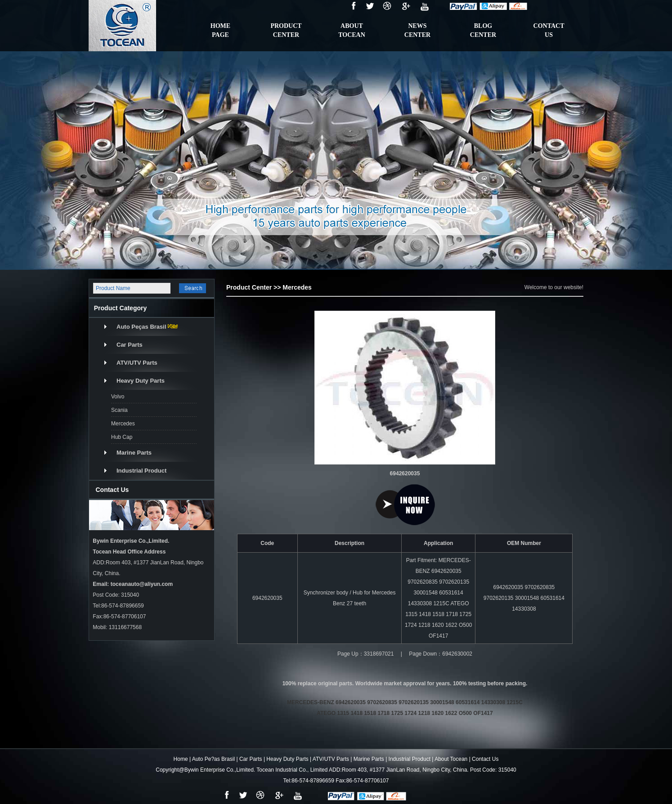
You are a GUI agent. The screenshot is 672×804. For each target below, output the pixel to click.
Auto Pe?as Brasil (213, 759)
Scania (119, 410)
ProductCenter (286, 30)
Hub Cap (122, 437)
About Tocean (451, 759)
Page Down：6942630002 (441, 654)
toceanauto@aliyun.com (142, 584)
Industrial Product (141, 471)
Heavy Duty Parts (141, 381)
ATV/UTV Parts (137, 363)
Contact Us (485, 759)
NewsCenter (417, 30)
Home (181, 759)
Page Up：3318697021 (365, 654)
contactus (549, 30)
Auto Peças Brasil (141, 327)
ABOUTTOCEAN (352, 30)
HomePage (220, 30)
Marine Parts (134, 453)
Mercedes (123, 424)
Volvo (118, 397)
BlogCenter (483, 30)
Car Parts (130, 345)
